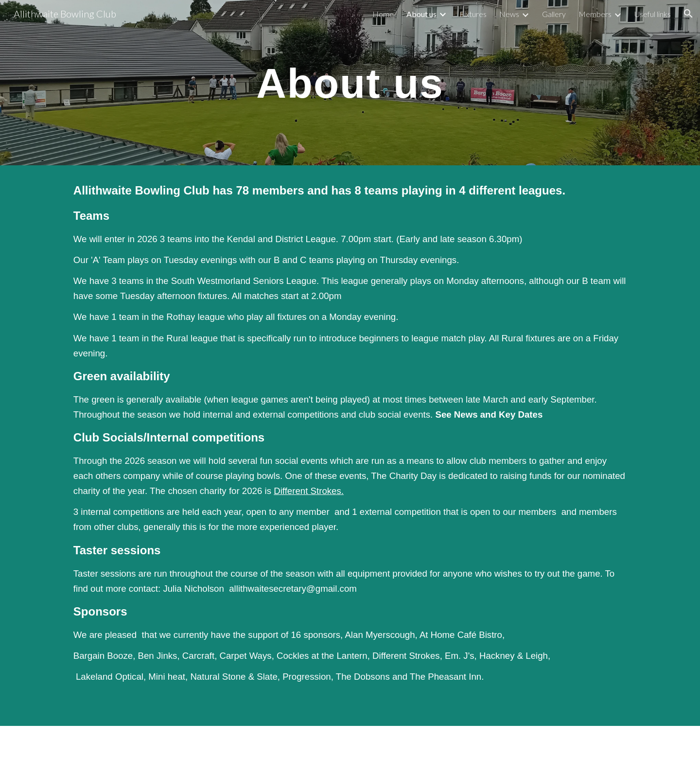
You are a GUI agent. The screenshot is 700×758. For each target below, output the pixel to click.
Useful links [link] (653, 14)
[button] (688, 14)
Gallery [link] (554, 14)
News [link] (509, 14)
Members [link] (595, 14)
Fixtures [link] (473, 14)
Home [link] (383, 14)
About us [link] (421, 14)
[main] (350, 83)
